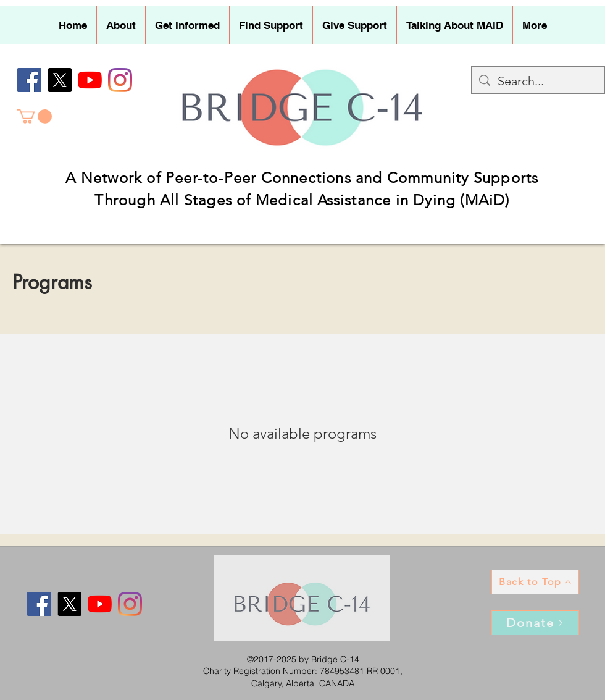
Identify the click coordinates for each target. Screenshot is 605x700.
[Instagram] (120, 80)
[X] (60, 80)
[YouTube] (90, 80)
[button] (121, 25)
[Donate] (535, 623)
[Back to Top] (535, 582)
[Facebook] (29, 80)
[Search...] (538, 81)
